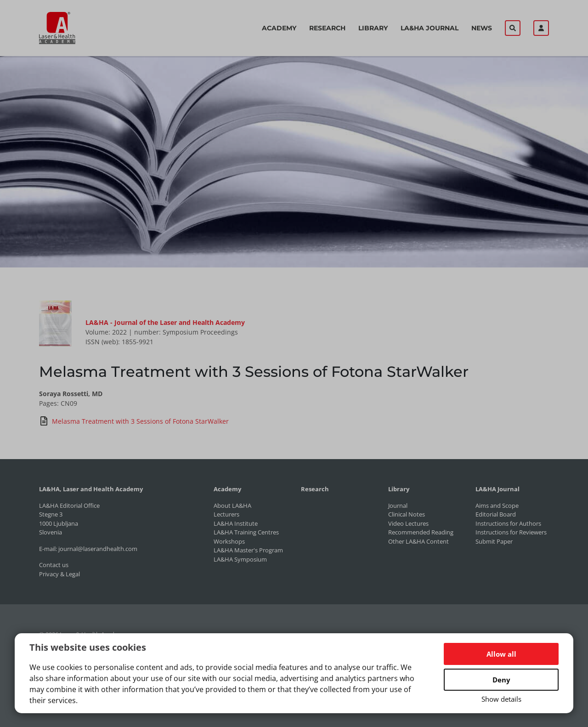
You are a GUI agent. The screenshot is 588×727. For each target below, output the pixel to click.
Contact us (54, 565)
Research (327, 28)
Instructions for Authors (508, 523)
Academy (279, 28)
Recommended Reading (421, 532)
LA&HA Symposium (240, 559)
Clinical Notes (407, 514)
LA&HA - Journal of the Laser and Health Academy (165, 322)
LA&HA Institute (236, 523)
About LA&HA (232, 505)
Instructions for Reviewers (511, 532)
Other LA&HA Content (418, 541)
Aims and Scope (497, 505)
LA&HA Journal (430, 28)
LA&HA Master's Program (248, 550)
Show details (501, 699)
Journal (398, 505)
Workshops (229, 541)
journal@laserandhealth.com (98, 549)
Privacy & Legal (59, 574)
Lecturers (226, 514)
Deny (501, 680)
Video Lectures (408, 523)
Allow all (501, 654)
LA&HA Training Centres (246, 532)
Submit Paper (494, 541)
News (482, 28)
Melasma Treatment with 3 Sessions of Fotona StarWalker (134, 421)
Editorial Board (496, 514)
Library (373, 28)
